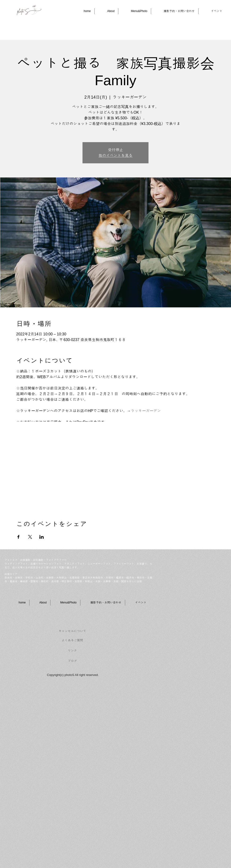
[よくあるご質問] (72, 640)
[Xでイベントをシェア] (30, 537)
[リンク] (72, 651)
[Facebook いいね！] (184, 628)
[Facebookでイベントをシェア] (19, 537)
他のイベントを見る (115, 155)
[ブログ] (72, 661)
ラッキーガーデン (146, 411)
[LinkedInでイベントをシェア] (42, 537)
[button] (135, 11)
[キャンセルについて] (72, 631)
